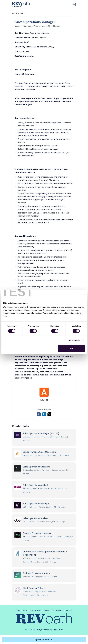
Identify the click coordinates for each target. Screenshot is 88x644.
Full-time (37, 437)
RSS (18, 611)
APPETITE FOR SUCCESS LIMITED (36, 558)
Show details (74, 340)
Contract (27, 26)
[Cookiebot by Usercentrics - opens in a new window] (74, 294)
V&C (25, 507)
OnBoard (26, 437)
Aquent (18, 26)
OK (72, 348)
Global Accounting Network (34, 591)
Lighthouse (27, 455)
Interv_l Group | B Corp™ (33, 537)
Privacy (60, 611)
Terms (69, 611)
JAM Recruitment (30, 488)
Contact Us (35, 611)
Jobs (25, 611)
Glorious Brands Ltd (31, 470)
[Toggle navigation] (74, 5)
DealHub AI (49, 611)
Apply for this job (44, 640)
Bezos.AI (26, 577)
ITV (24, 522)
